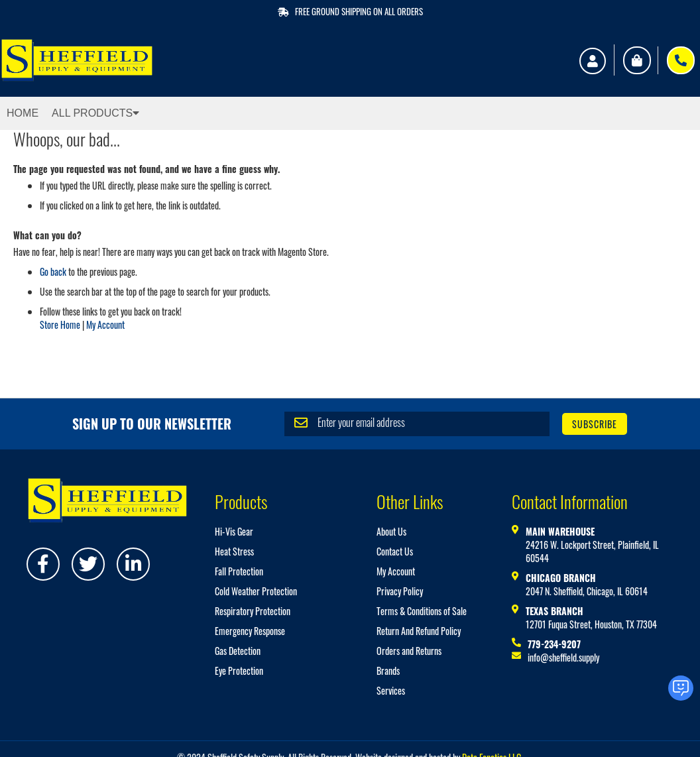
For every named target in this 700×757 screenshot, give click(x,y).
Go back (53, 271)
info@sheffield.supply (563, 657)
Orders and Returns (409, 651)
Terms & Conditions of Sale (422, 611)
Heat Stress (234, 551)
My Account (105, 324)
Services (391, 690)
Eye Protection (239, 670)
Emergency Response (250, 631)
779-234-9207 (554, 644)
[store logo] (77, 60)
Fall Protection (239, 571)
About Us (391, 531)
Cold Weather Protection (256, 591)
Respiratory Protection (253, 611)
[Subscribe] (595, 424)
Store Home (60, 324)
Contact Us (395, 551)
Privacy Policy (400, 591)
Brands (388, 670)
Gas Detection (238, 651)
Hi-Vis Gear (234, 531)
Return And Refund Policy (419, 631)
